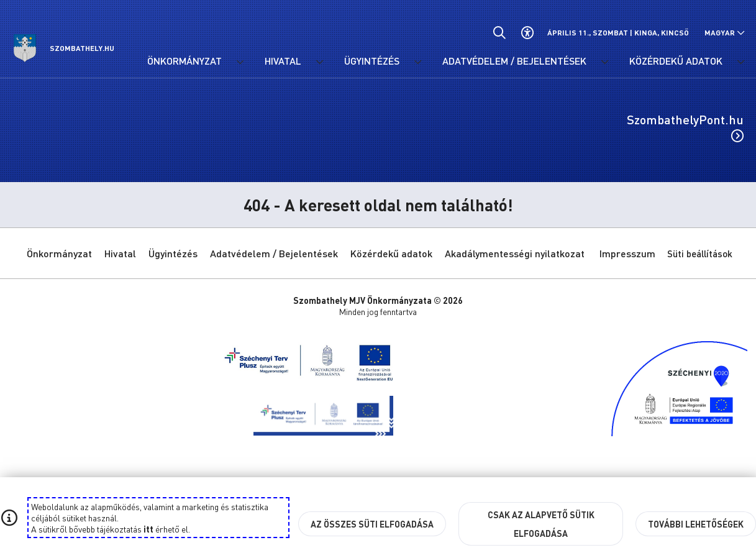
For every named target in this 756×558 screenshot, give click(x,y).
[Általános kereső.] (499, 33)
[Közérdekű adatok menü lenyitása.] (740, 62)
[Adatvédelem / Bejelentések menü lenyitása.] (604, 62)
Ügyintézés (173, 253)
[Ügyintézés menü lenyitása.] (417, 62)
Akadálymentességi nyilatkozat (515, 253)
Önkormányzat (59, 253)
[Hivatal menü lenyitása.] (319, 62)
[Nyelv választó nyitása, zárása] (725, 33)
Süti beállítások (700, 254)
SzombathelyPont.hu (685, 127)
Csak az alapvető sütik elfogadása (541, 524)
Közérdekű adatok (391, 253)
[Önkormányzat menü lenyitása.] (240, 62)
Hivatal (120, 253)
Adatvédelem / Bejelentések (274, 253)
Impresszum (627, 253)
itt (148, 529)
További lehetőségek (696, 524)
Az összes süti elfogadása (372, 524)
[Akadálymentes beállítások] (527, 33)
